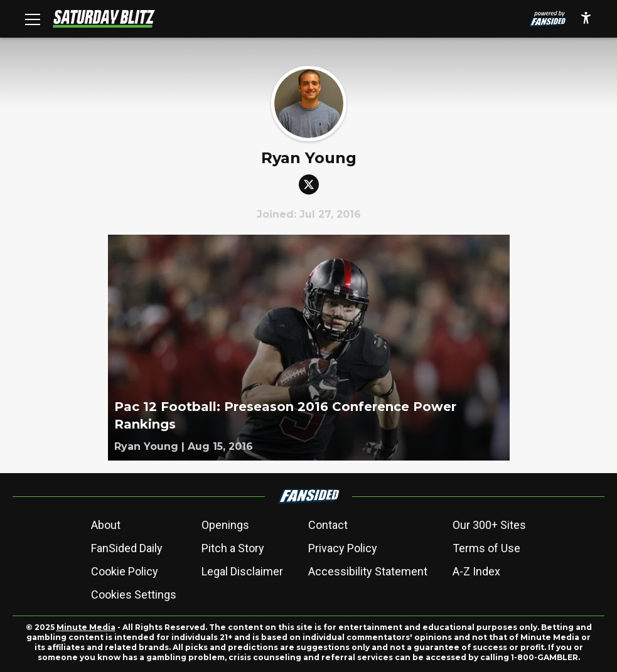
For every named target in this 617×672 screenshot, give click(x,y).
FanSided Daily (127, 548)
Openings (225, 525)
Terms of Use (486, 548)
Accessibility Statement (368, 571)
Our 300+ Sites (489, 525)
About (106, 525)
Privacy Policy (343, 548)
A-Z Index (476, 571)
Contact (328, 525)
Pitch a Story (233, 548)
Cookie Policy (125, 571)
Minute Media (86, 627)
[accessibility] (586, 19)
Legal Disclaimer (242, 571)
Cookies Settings (134, 595)
